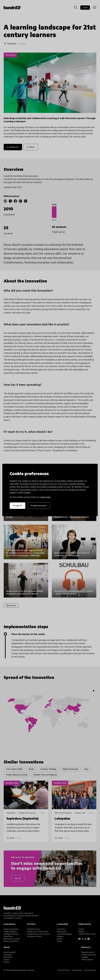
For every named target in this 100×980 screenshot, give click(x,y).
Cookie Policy (45, 497)
